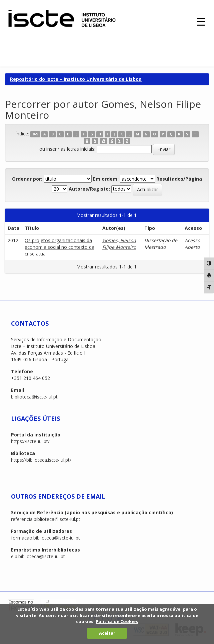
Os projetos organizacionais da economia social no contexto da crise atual (59, 247)
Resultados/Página (179, 179)
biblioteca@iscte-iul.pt (34, 397)
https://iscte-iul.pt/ (30, 441)
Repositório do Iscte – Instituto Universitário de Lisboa (76, 79)
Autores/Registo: (89, 189)
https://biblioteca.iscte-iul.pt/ (41, 460)
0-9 (35, 134)
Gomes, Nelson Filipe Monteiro (119, 244)
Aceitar (107, 633)
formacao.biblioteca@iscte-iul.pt (45, 538)
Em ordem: (106, 179)
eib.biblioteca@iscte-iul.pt (38, 556)
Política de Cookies (117, 621)
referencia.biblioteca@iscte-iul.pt (46, 519)
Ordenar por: (27, 179)
